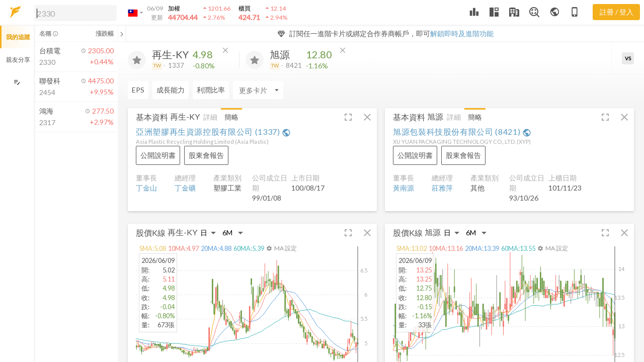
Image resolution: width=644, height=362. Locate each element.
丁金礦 (185, 188)
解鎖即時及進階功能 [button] (462, 33)
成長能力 (171, 90)
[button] (73, 13)
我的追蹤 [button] (18, 37)
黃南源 (404, 188)
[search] (75, 13)
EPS (138, 90)
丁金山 (146, 188)
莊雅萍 (442, 188)
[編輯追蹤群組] (17, 82)
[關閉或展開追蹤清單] (122, 34)
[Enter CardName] (258, 90)
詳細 (210, 117)
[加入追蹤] (137, 60)
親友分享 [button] (18, 60)
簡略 (231, 117)
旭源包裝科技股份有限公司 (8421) (462, 131)
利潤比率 (211, 90)
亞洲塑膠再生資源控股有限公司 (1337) (213, 131)
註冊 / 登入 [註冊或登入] (617, 12)
